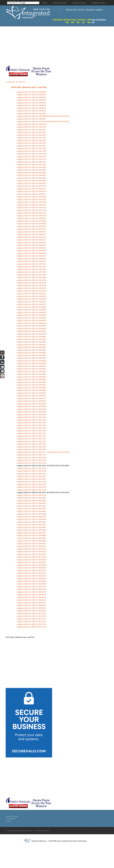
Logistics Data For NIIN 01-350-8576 (31, 600)
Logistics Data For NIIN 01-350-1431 (31, 420)
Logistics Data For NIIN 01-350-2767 (31, 441)
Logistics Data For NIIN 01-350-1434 (31, 428)
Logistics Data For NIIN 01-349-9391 (31, 312)
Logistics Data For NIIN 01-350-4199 (31, 471)
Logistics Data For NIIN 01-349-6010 (31, 226)
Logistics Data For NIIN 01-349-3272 (31, 186)
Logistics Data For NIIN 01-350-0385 (31, 406)
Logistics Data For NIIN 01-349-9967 (31, 385)
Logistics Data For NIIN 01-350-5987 (31, 533)
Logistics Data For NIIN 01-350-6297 (31, 562)
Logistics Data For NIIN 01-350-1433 (31, 425)
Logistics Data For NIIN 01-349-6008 (31, 221)
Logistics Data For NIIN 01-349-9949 (31, 337)
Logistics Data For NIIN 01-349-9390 (31, 310)
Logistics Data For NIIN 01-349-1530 (31, 154)
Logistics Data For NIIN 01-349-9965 (31, 380)
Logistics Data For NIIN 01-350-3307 (31, 447)
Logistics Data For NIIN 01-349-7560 (31, 275)
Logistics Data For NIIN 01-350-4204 (31, 484)
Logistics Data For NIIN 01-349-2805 (31, 170)
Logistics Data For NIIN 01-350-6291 (31, 546)
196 (78, 22)
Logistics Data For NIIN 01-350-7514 (31, 587)
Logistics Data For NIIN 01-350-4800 (31, 498)
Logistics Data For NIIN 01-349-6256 (31, 253)
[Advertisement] (36, 46)
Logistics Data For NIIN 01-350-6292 (31, 549)
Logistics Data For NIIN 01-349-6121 (31, 234)
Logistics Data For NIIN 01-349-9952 (31, 345)
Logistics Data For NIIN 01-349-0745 (31, 124)
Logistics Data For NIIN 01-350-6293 (31, 552)
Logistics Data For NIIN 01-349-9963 (31, 374)
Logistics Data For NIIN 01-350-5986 (31, 530)
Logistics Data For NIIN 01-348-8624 (31, 105)
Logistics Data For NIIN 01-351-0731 (31, 619)
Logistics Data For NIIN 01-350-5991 (31, 544)
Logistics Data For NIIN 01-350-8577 (31, 603)
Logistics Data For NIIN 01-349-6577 (31, 261)
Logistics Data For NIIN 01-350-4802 (31, 503)
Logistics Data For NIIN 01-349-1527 (31, 146)
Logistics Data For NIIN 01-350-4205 (31, 487)
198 (89, 22)
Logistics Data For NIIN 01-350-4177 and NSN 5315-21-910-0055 (43, 452)
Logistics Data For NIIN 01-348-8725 (31, 111)
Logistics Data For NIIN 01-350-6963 (31, 581)
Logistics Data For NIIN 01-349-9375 (31, 304)
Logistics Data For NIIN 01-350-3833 (31, 449)
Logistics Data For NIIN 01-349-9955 (31, 353)
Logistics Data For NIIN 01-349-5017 (31, 194)
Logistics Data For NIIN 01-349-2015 (31, 162)
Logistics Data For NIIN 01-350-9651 (31, 608)
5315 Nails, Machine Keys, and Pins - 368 (72, 20)
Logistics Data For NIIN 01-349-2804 (31, 167)
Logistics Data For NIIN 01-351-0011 (31, 613)
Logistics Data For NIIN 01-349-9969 (31, 390)
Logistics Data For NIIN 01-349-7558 (31, 269)
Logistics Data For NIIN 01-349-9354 (31, 302)
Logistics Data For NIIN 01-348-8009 (31, 92)
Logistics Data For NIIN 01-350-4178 (31, 455)
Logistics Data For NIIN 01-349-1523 (31, 135)
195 (72, 22)
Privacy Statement (12, 816)
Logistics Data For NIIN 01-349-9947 (31, 331)
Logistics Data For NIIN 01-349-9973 (31, 401)
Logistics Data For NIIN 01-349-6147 (31, 240)
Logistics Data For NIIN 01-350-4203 (31, 482)
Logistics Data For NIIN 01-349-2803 (31, 165)
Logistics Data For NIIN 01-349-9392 (31, 315)
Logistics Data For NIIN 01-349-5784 (31, 216)
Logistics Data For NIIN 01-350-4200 (31, 474)
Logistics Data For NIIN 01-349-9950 (31, 339)
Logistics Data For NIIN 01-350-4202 (31, 479)
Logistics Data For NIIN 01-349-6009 (31, 224)
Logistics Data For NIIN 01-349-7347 (31, 264)
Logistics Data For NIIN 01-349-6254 (31, 248)
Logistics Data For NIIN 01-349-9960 (31, 366)
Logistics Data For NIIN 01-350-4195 (31, 460)
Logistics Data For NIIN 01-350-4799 (31, 495)
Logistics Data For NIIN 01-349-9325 (31, 296)
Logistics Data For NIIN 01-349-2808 (31, 178)
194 (67, 22)
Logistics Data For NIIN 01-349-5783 (31, 213)
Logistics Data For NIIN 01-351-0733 (31, 624)
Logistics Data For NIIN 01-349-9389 (31, 307)
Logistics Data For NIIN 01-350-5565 (31, 514)
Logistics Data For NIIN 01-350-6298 (31, 565)
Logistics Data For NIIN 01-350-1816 (31, 433)
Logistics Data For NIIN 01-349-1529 (31, 151)
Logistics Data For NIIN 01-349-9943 (31, 320)
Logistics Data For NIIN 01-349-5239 (31, 202)
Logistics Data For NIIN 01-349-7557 (31, 267)
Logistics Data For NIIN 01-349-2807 (31, 175)
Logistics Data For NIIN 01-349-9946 (31, 329)
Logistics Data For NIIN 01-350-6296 (31, 560)
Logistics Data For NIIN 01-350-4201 (31, 476)
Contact (8, 821)
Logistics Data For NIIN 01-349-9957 (31, 358)
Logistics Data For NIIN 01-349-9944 (31, 323)
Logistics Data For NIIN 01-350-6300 (31, 570)
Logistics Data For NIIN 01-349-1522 (31, 132)
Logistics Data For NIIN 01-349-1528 (31, 148)
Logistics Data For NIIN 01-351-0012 (31, 616)
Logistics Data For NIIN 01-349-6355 (31, 259)
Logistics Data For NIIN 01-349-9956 (31, 355)
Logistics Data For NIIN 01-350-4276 (31, 490)
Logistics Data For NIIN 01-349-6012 (31, 232)
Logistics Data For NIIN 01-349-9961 (31, 369)
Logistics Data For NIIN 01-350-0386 (31, 409)
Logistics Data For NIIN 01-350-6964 (31, 584)
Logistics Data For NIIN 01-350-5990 (31, 541)
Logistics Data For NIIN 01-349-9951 (31, 342)
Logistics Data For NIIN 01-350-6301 (31, 573)
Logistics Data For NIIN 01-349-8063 (31, 277)
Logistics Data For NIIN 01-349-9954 (31, 350)
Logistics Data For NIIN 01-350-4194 (31, 458)
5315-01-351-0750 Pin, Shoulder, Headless (84, 10)
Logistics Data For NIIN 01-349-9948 (31, 334)
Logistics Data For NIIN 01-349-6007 (31, 218)
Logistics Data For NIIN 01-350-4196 (31, 463)
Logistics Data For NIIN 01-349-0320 (31, 114)
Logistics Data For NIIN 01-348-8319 (31, 103)
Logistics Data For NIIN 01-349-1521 (31, 130)
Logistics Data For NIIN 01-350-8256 (31, 589)
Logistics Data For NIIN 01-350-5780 (31, 517)
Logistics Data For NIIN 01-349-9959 (31, 363)
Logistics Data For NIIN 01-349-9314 (31, 294)
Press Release (11, 819)
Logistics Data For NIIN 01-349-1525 (31, 140)
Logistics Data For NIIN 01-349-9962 (31, 372)
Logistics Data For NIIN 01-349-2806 (31, 173)
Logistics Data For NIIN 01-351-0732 (31, 621)
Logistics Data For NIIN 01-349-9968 (31, 388)
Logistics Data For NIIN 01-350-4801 (31, 501)
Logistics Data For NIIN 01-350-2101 (31, 439)
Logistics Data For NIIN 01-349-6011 (31, 229)
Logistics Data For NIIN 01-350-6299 (31, 568)
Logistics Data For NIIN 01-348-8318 (31, 100)
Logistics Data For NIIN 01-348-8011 (31, 97)
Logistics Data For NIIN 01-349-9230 (31, 291)
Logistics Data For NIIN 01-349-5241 (31, 208)
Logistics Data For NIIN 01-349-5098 (31, 197)
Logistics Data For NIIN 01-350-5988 (31, 535)
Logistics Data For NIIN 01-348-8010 (31, 95)
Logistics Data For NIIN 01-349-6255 (31, 251)
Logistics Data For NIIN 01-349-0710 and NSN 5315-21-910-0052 (43, 122)
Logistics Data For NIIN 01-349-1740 (31, 159)
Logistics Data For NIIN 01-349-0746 (31, 127)
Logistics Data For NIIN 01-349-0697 (31, 119)
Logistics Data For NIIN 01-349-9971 (31, 396)
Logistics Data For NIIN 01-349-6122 (31, 237)
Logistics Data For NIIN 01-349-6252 (31, 243)
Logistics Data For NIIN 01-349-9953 (31, 347)
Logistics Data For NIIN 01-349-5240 (31, 205)
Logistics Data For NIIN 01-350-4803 (31, 506)
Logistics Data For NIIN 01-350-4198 (31, 468)
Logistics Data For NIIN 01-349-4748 (31, 191)
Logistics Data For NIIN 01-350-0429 (31, 415)
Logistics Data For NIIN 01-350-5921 (31, 525)
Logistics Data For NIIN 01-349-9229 (31, 288)
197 (83, 22)
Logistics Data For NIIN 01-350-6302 (31, 576)
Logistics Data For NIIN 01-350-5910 (31, 522)
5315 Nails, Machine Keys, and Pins (29, 87)
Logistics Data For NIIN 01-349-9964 (31, 377)
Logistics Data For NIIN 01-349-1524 (31, 138)
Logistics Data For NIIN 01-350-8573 (31, 592)
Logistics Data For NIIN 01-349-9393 (31, 318)
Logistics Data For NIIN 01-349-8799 (31, 280)
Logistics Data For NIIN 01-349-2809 (31, 181)
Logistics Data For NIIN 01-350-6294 (31, 554)
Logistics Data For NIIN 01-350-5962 (31, 527)
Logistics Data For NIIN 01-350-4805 (31, 511)
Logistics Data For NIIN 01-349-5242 (31, 210)
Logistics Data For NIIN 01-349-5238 (31, 200)
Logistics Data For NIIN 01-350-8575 (31, 597)
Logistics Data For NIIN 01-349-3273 (31, 189)
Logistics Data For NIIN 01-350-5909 (31, 519)
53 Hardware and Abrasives (16, 82)
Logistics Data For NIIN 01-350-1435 (31, 431)
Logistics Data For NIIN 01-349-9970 (31, 393)
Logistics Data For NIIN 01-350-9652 (31, 611)
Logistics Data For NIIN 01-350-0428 (31, 412)
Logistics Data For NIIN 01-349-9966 (31, 382)
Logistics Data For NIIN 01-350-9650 (31, 605)
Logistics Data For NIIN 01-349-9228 (31, 286)
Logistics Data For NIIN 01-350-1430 (31, 417)
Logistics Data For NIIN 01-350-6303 (31, 578)
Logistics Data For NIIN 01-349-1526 (31, 143)
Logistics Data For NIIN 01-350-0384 (31, 404)
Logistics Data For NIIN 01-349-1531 (31, 157)
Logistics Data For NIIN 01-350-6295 (31, 557)
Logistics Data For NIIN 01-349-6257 (31, 256)
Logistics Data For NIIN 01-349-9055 (31, 283)
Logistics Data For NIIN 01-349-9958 (31, 361)
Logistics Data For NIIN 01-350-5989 (31, 538)
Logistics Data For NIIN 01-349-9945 (31, 326)
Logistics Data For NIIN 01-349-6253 (31, 245)
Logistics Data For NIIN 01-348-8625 (31, 108)
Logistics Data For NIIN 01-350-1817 (31, 436)
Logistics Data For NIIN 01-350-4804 (31, 509)
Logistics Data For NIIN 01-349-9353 (31, 299)
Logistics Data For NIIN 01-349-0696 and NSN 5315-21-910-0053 (43, 116)
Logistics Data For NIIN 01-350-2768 (31, 444)
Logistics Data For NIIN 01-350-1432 (31, 423)
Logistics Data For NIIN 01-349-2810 (31, 183)
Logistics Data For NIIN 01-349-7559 (31, 272)
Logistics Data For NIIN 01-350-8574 (31, 595)
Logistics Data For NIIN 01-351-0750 (31, 627)
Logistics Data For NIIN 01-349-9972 (31, 398)
